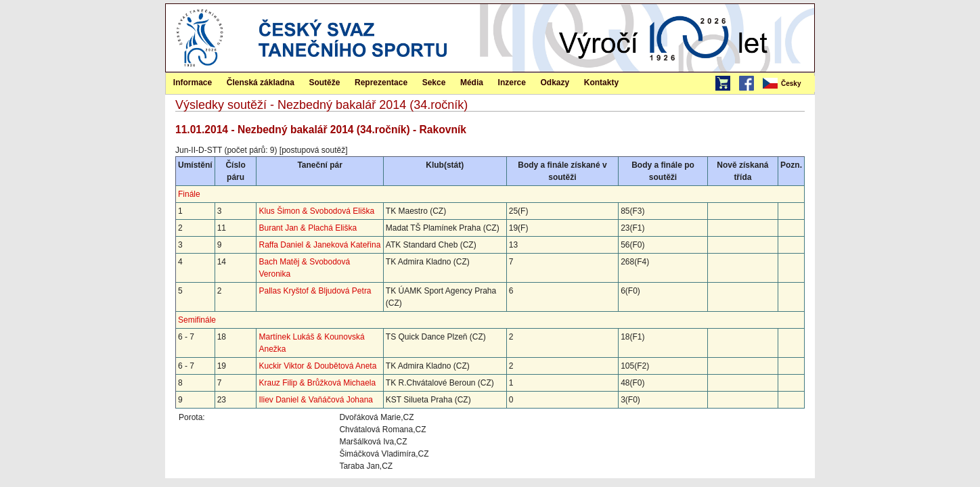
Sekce (434, 83)
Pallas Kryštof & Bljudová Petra (315, 291)
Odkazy (555, 83)
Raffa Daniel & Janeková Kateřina (319, 245)
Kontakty (601, 83)
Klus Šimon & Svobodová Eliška (316, 211)
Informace (193, 83)
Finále (189, 194)
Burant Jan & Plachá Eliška (308, 228)
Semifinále (197, 320)
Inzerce (512, 83)
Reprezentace (381, 83)
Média (472, 83)
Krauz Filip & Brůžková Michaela (317, 383)
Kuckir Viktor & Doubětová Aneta (317, 366)
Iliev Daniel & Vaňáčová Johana (316, 400)
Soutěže (324, 83)
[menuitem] (788, 84)
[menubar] (788, 84)
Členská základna (261, 83)
